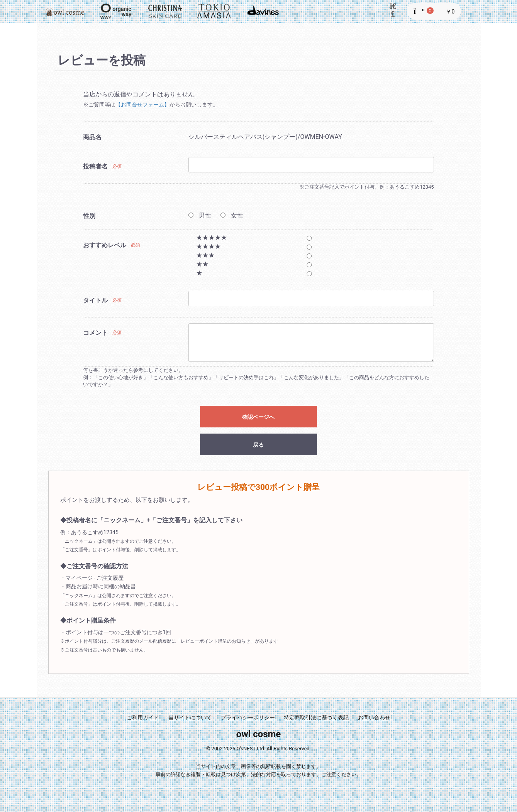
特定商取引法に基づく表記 (316, 717)
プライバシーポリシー (248, 717)
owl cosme (259, 734)
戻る (258, 445)
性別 (89, 216)
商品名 (92, 137)
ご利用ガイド (143, 717)
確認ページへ (258, 417)
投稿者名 (95, 166)
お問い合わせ (374, 717)
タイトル (95, 300)
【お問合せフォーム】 (142, 105)
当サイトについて (190, 717)
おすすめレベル (105, 245)
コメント (95, 333)
